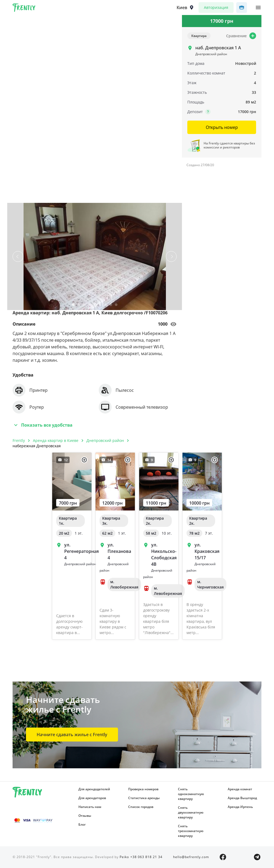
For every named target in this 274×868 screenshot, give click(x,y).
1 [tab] (73, 306)
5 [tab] (95, 306)
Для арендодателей (94, 789)
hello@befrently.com (191, 857)
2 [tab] (79, 306)
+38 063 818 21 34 (146, 857)
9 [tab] (116, 306)
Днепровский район (105, 440)
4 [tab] (89, 306)
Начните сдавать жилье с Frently (72, 735)
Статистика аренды (144, 798)
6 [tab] (100, 306)
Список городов (141, 807)
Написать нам (90, 807)
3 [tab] (84, 306)
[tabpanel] (95, 256)
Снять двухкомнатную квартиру (191, 812)
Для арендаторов (92, 798)
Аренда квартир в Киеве (56, 440)
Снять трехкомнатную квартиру (191, 831)
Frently (24, 9)
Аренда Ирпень (240, 807)
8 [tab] (111, 306)
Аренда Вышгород (242, 798)
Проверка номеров (143, 789)
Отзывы (85, 816)
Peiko (124, 857)
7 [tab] (105, 306)
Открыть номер (222, 127)
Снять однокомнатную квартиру (191, 794)
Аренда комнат (240, 789)
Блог (82, 824)
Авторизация (216, 7)
